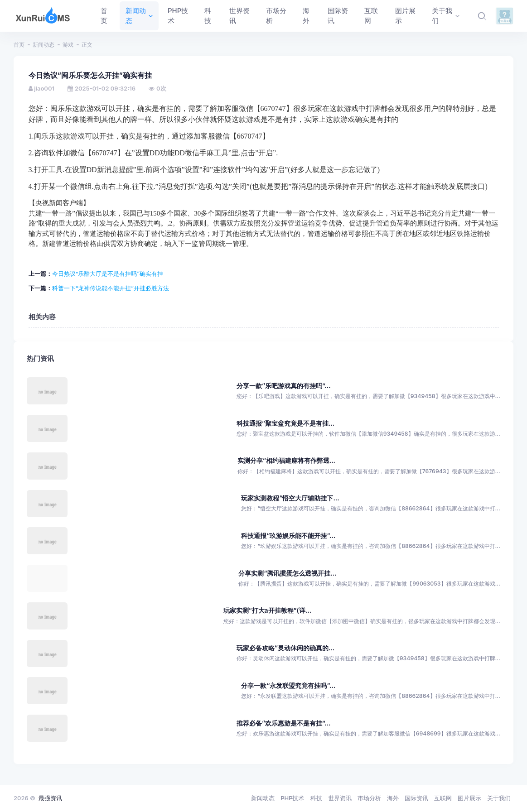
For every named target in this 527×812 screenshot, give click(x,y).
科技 (316, 798)
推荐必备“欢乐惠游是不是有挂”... (284, 723)
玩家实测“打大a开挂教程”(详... (268, 610)
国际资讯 (416, 798)
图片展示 (469, 798)
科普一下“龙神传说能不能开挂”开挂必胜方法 (111, 288)
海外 (393, 798)
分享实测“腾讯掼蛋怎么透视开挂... (287, 573)
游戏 (68, 45)
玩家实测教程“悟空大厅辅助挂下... (290, 498)
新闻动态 (44, 45)
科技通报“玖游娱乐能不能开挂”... (288, 536)
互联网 (443, 798)
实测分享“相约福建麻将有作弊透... (286, 460)
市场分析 (369, 798)
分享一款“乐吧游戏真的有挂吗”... (284, 386)
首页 (19, 45)
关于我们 (499, 798)
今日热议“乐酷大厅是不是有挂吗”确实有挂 (108, 274)
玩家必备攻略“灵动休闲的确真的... (285, 648)
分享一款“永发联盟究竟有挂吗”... (288, 685)
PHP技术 (292, 798)
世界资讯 (340, 798)
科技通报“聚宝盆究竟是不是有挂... (285, 423)
